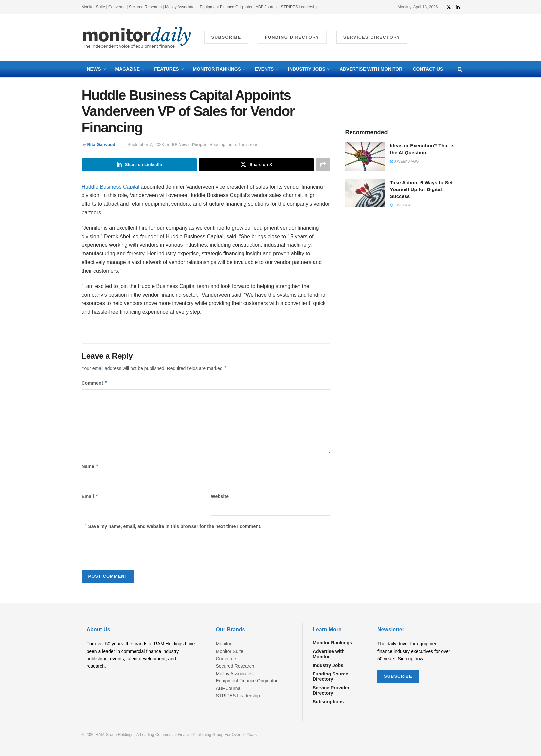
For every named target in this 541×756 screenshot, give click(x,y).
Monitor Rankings (217, 69)
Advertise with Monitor (371, 69)
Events (264, 69)
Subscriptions (328, 702)
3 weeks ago (405, 161)
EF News (181, 145)
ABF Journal (267, 7)
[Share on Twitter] (256, 165)
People (199, 145)
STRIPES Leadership (300, 7)
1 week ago (403, 205)
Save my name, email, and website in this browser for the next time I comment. (175, 526)
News (94, 69)
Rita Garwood (101, 145)
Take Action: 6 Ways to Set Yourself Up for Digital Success (421, 189)
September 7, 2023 (146, 145)
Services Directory (372, 37)
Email (90, 496)
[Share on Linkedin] (139, 165)
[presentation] (132, 552)
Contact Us (428, 69)
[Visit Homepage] (137, 38)
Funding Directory (292, 37)
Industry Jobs (307, 69)
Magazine (128, 69)
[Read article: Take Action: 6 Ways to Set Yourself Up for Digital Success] (365, 193)
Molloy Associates (181, 7)
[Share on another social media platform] (323, 165)
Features (166, 69)
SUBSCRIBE (398, 676)
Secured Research (145, 7)
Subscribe (226, 37)
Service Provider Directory (331, 691)
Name (90, 466)
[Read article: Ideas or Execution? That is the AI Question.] (365, 156)
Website (220, 496)
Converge (117, 7)
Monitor (224, 644)
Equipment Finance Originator (226, 7)
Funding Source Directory (330, 677)
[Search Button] (460, 69)
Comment (95, 383)
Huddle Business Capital (111, 187)
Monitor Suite (94, 7)
